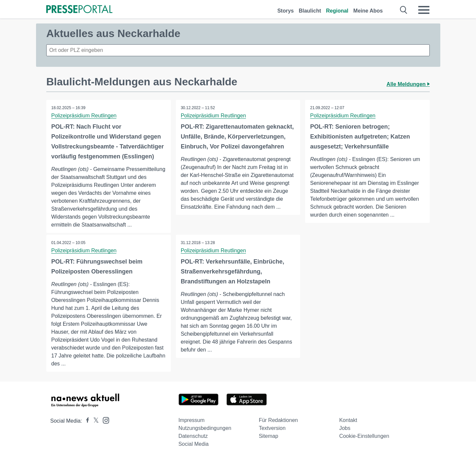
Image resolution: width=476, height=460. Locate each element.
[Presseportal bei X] (94, 421)
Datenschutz (193, 436)
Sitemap (269, 436)
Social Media (194, 444)
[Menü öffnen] (424, 10)
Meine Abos (368, 11)
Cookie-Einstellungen (364, 436)
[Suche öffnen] (404, 10)
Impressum (192, 420)
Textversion (272, 428)
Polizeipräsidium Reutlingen (84, 116)
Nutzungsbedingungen (205, 428)
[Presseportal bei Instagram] (104, 420)
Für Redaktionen (278, 420)
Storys (286, 11)
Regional (337, 11)
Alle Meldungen (408, 84)
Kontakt (348, 420)
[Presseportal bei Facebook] (86, 421)
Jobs (345, 428)
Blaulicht (310, 11)
